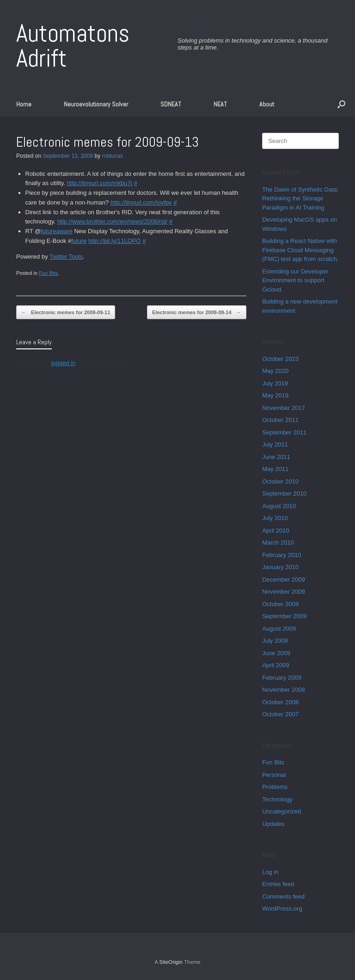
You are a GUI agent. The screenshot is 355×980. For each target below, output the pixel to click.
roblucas (113, 156)
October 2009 (280, 604)
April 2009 (276, 665)
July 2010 (275, 518)
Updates (273, 824)
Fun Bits (48, 273)
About (267, 104)
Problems (275, 787)
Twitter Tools (66, 257)
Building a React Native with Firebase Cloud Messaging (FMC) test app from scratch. (300, 250)
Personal (274, 775)
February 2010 (282, 555)
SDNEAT (171, 104)
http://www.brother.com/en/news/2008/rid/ (112, 221)
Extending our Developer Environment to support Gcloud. (295, 280)
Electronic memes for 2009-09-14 (196, 313)
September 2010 (284, 493)
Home (24, 104)
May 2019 (275, 395)
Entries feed (278, 884)
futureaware (57, 231)
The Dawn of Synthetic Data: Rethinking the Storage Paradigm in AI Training (300, 198)
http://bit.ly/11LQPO (114, 241)
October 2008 (280, 702)
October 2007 (280, 714)
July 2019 (275, 383)
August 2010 (279, 506)
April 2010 (276, 530)
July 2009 (275, 641)
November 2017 (284, 408)
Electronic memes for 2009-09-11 (66, 313)
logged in (63, 363)
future (79, 241)
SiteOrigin (171, 962)
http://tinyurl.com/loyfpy (141, 202)
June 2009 (276, 653)
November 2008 (284, 690)
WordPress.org (282, 909)
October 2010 (280, 481)
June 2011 (276, 457)
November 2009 (284, 592)
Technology (277, 799)
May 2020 (275, 371)
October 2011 (280, 420)
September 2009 (284, 616)
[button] (341, 104)
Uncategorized (282, 811)
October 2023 (280, 359)
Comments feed (283, 896)
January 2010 (280, 567)
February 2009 (282, 678)
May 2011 (275, 469)
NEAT (220, 104)
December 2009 (284, 580)
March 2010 (278, 543)
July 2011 (275, 444)
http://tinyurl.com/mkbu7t (100, 183)
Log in (270, 872)
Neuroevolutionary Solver (96, 104)
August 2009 (279, 629)
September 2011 (284, 432)
